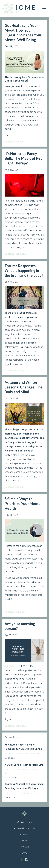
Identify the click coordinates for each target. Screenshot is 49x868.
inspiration (26, 770)
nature (32, 754)
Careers (24, 835)
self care (26, 793)
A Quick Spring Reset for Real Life (24, 765)
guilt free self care (20, 754)
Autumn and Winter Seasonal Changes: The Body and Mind (24, 387)
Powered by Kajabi (25, 828)
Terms (24, 841)
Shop (24, 853)
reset (38, 754)
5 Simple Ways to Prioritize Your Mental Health (23, 504)
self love (34, 793)
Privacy (25, 847)
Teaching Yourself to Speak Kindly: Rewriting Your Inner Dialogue (24, 786)
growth (8, 754)
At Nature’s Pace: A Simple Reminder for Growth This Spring (23, 747)
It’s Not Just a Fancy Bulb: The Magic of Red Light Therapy (24, 158)
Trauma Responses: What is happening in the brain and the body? (24, 271)
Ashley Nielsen (12, 666)
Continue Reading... (15, 142)
